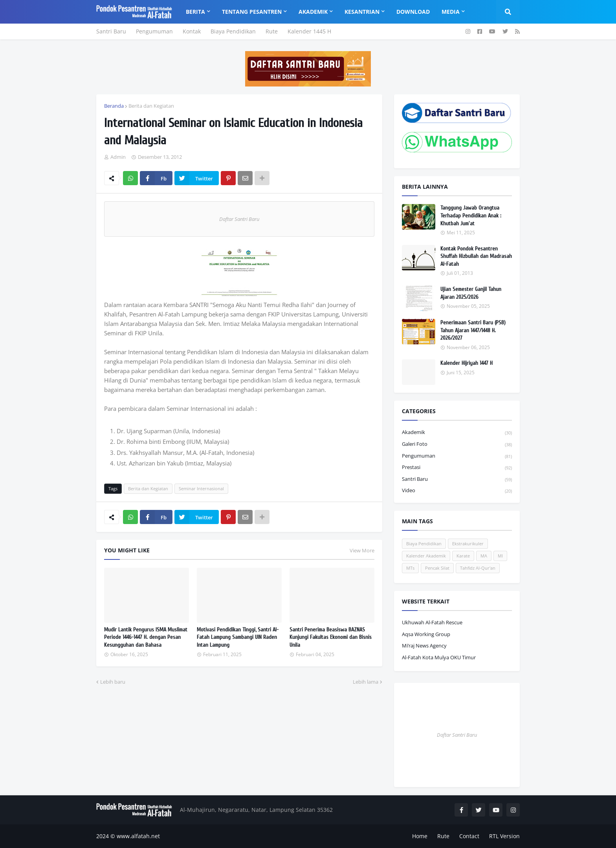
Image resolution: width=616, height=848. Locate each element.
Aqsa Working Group (426, 634)
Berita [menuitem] (195, 12)
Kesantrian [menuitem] (362, 12)
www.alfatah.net (138, 836)
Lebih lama (366, 682)
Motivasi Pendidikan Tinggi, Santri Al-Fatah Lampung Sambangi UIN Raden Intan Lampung (238, 637)
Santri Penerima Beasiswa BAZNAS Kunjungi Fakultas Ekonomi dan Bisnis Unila (331, 637)
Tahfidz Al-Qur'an (478, 568)
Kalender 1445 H (309, 31)
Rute (272, 31)
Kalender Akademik (426, 556)
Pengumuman (154, 31)
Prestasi (457, 468)
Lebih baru (113, 682)
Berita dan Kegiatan (151, 106)
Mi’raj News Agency (424, 646)
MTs (410, 568)
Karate (463, 556)
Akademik (457, 433)
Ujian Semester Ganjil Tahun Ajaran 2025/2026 (471, 293)
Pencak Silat (437, 568)
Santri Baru (111, 31)
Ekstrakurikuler (468, 544)
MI (500, 556)
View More (362, 550)
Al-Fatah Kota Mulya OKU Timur (439, 657)
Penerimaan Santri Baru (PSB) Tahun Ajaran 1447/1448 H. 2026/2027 (473, 330)
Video (457, 491)
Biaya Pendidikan (233, 31)
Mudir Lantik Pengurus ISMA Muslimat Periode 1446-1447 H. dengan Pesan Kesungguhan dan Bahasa (146, 637)
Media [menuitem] (451, 12)
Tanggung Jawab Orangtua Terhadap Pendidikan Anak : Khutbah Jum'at (471, 215)
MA (484, 556)
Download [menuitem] (413, 12)
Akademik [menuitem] (313, 12)
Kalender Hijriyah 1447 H (467, 363)
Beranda (114, 106)
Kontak (192, 31)
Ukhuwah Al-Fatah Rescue (432, 622)
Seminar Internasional (201, 488)
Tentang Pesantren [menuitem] (252, 12)
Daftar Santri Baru (239, 219)
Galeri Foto (457, 444)
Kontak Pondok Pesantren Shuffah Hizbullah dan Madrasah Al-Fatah (476, 256)
